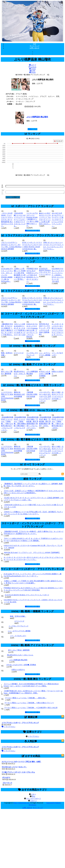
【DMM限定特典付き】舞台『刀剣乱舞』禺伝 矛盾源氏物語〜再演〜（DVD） (45, 421)
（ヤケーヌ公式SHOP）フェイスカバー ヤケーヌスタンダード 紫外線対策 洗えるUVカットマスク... (7, 220)
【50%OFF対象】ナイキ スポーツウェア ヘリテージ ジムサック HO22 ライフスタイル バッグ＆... (20, 220)
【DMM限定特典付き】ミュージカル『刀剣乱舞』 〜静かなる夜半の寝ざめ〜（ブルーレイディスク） (7, 424)
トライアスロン (9, 727)
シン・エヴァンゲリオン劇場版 (19, 631)
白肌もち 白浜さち (18, 670)
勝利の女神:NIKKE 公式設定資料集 (19, 394)
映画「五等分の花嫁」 (18, 616)
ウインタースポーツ (34, 799)
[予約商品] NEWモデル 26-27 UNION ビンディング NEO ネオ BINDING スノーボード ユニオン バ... (32, 275)
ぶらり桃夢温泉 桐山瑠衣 (37, 117)
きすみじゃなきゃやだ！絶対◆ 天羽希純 (45, 374)
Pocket (32, 72)
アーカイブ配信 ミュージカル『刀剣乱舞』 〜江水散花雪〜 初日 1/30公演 (31, 708)
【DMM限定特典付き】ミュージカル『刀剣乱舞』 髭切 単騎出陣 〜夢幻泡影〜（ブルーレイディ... (20, 424)
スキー (34, 794)
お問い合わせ (35, 48)
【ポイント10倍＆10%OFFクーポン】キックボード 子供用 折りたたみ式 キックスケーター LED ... (20, 330)
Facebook (32, 67)
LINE (32, 71)
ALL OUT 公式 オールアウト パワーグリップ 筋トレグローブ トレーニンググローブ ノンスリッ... (58, 220)
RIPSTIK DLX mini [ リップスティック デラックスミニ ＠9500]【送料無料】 (32, 553)
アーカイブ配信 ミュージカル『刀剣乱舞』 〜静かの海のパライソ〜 (29, 703)
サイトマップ (35, 46)
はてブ (32, 65)
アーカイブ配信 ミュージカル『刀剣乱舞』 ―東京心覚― (26, 698)
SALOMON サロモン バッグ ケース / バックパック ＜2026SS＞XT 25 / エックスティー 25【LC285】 (58, 275)
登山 (34, 796)
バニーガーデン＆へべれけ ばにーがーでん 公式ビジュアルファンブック (45, 396)
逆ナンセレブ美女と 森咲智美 (19, 650)
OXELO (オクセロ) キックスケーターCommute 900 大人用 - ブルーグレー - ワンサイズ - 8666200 (32, 330)
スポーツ (34, 801)
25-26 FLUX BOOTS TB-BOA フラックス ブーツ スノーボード (45, 271)
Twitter (32, 69)
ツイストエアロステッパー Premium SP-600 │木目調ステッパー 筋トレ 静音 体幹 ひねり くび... (32, 219)
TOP (35, 44)
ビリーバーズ (19, 353)
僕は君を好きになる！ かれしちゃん (20, 374)
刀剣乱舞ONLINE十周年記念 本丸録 (32, 394)
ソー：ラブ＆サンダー (18, 636)
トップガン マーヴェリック (19, 626)
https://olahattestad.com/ (22, 803)
